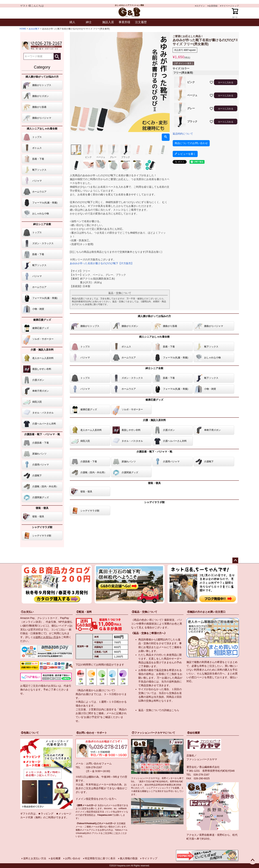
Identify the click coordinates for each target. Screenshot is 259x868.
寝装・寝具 (42, 508)
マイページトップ (230, 6)
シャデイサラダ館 (42, 527)
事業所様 (124, 22)
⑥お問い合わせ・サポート (92, 733)
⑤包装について (30, 733)
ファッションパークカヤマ (202, 759)
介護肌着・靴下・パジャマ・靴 (42, 434)
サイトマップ (150, 858)
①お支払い (27, 612)
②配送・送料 (84, 612)
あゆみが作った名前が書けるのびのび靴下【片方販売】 (102, 263)
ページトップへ (235, 560)
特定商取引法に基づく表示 (100, 858)
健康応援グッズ (42, 320)
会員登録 (213, 6)
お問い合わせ (73, 858)
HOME (23, 29)
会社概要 (56, 858)
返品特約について (183, 134)
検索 (57, 56)
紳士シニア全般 (42, 224)
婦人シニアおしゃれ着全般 (42, 129)
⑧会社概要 (194, 733)
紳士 (89, 22)
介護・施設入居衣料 (42, 350)
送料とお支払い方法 (47, 637)
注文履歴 (141, 22)
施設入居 (108, 22)
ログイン (200, 6)
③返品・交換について (145, 612)
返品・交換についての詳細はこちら (159, 710)
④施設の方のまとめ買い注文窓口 (206, 612)
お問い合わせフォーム (99, 763)
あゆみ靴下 (34, 29)
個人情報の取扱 (129, 858)
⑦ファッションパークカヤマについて (153, 733)
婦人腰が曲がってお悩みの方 (42, 77)
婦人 (72, 22)
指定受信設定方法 (95, 812)
